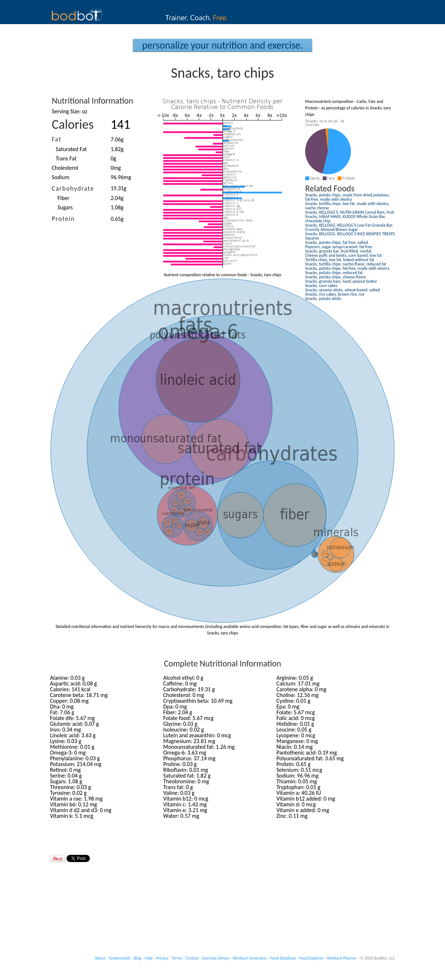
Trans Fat (66, 158)
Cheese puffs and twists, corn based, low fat (343, 255)
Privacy (162, 958)
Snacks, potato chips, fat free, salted (337, 242)
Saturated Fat (71, 149)
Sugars (65, 207)
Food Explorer (312, 958)
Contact (192, 958)
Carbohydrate (73, 188)
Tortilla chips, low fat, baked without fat (340, 260)
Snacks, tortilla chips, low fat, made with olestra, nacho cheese (347, 206)
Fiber (63, 198)
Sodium (61, 177)
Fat (57, 139)
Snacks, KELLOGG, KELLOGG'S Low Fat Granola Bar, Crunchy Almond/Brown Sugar (349, 227)
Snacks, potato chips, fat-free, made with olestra (347, 268)
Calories (73, 124)
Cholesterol (65, 168)
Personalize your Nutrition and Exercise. (222, 45)
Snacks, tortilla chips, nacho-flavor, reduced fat (346, 264)
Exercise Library (216, 958)
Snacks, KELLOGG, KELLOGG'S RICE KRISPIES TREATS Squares (350, 236)
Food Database (283, 958)
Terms (177, 958)
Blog (137, 958)
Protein (63, 219)
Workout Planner (342, 958)
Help (149, 958)
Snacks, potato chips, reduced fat (334, 273)
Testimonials (120, 958)
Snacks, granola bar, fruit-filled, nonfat (338, 251)
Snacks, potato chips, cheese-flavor (336, 277)
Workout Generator (250, 958)
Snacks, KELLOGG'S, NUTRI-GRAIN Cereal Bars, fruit (350, 212)
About (100, 958)
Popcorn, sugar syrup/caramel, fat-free (339, 247)
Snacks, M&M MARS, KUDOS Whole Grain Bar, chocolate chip (345, 219)
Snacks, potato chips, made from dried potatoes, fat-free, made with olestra (347, 197)
